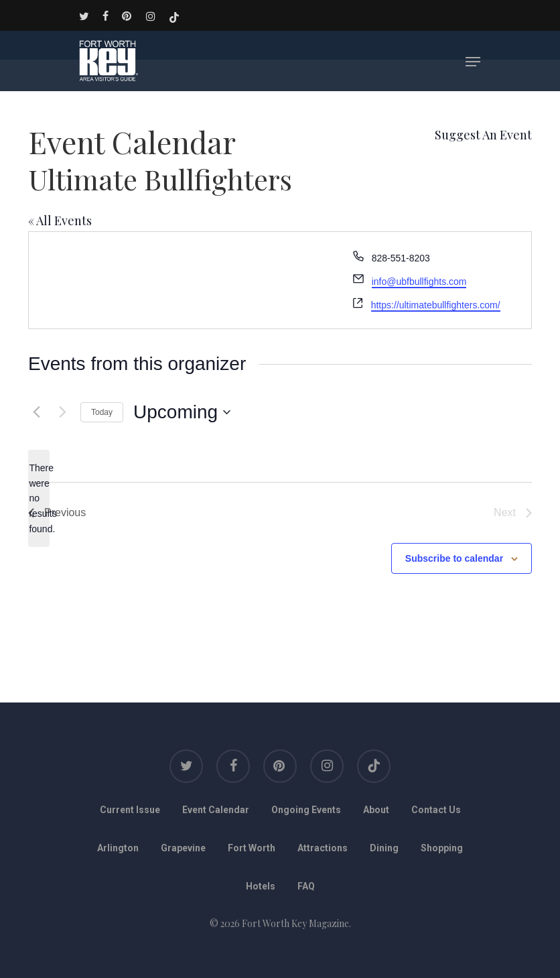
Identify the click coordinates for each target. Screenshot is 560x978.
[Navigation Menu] (473, 62)
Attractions (323, 848)
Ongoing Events (306, 810)
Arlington (118, 848)
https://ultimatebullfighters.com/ (436, 305)
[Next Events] (62, 412)
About (376, 810)
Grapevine (183, 848)
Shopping (442, 848)
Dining (384, 848)
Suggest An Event (483, 135)
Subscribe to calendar (454, 558)
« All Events (60, 221)
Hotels (261, 886)
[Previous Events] (36, 412)
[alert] (39, 498)
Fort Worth (252, 848)
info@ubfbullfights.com (419, 282)
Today (102, 412)
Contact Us (436, 810)
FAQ (306, 886)
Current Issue (130, 810)
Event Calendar (216, 810)
